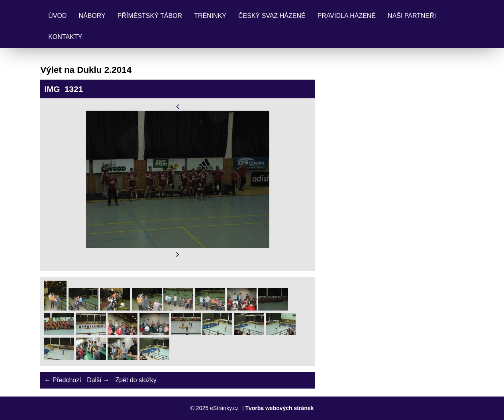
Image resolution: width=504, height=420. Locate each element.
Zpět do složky (136, 380)
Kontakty (65, 37)
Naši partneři (412, 16)
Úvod (57, 16)
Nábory (92, 16)
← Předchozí (63, 380)
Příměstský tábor (150, 16)
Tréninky (210, 16)
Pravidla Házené (347, 16)
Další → (98, 380)
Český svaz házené (272, 16)
